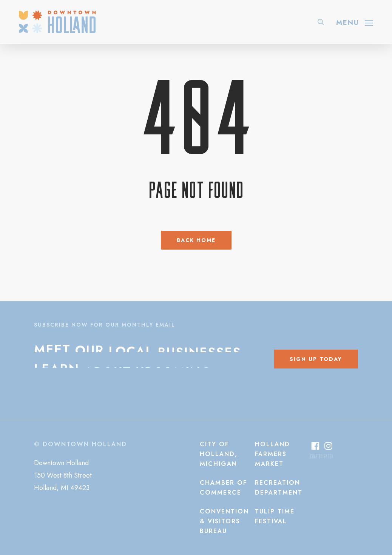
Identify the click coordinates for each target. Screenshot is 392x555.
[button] (355, 22)
